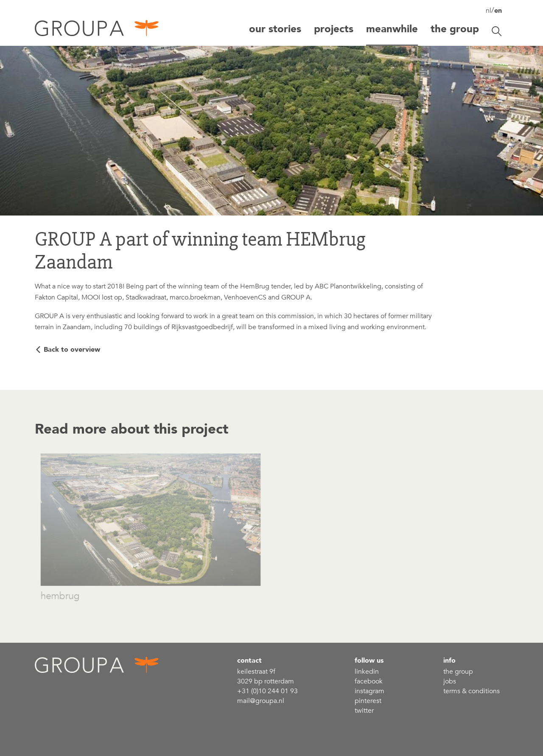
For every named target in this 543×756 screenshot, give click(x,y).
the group (458, 672)
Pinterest (368, 701)
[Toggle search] (497, 31)
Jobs (450, 681)
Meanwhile (392, 29)
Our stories (275, 29)
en (498, 11)
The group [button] (455, 29)
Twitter (364, 711)
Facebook (369, 681)
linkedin (367, 672)
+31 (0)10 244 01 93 (267, 691)
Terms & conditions (472, 691)
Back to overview (72, 350)
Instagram (369, 691)
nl (488, 11)
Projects (334, 29)
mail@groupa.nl (261, 701)
